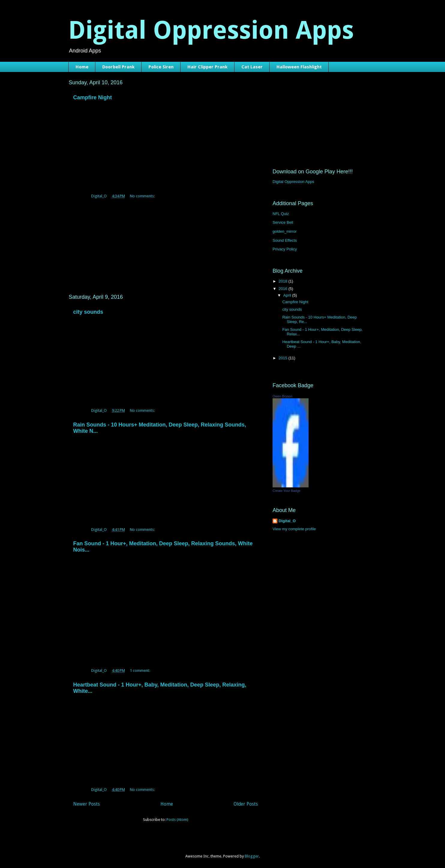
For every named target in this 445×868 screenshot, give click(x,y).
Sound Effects (285, 240)
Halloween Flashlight (299, 67)
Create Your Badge (287, 491)
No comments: (143, 196)
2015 (284, 358)
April (288, 295)
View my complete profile (294, 529)
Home (82, 67)
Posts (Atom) (177, 820)
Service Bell (283, 222)
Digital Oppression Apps (211, 30)
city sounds (88, 312)
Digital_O (287, 521)
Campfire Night (93, 97)
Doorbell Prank (118, 67)
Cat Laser (252, 67)
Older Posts (246, 804)
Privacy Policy (285, 249)
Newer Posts (87, 804)
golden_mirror (285, 231)
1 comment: (140, 670)
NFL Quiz (281, 214)
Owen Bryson (282, 396)
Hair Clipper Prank (208, 67)
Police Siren (161, 67)
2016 (284, 289)
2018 (284, 281)
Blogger (252, 856)
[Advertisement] (166, 244)
